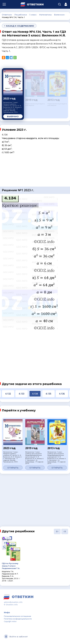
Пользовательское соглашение (18, 616)
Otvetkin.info (12, 605)
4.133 (22, 394)
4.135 (48, 394)
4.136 (62, 394)
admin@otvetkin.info (13, 602)
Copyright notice (10, 621)
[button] (57, 531)
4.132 (8, 394)
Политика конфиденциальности (18, 619)
